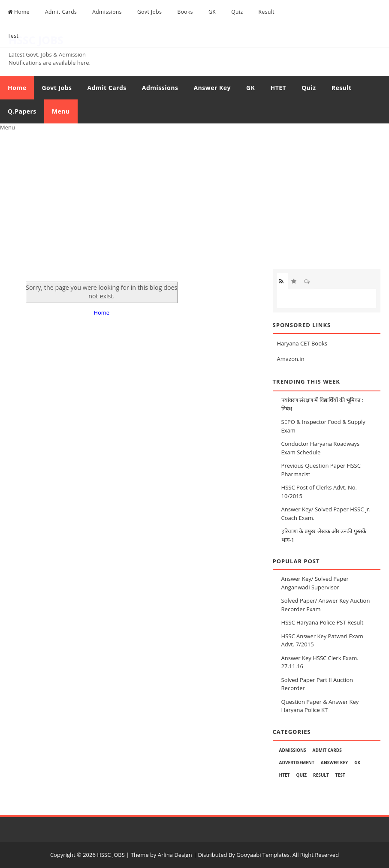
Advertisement (297, 763)
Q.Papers (22, 111)
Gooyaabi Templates (263, 855)
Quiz (237, 12)
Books (185, 12)
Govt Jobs (149, 12)
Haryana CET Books (302, 343)
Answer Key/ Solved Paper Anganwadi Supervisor (315, 583)
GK (212, 12)
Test (13, 36)
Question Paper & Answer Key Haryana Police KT (320, 706)
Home (19, 12)
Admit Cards (61, 12)
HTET (278, 88)
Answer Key (212, 88)
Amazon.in (291, 359)
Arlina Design (175, 855)
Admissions (107, 12)
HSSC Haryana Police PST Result (323, 622)
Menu (61, 111)
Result (267, 12)
